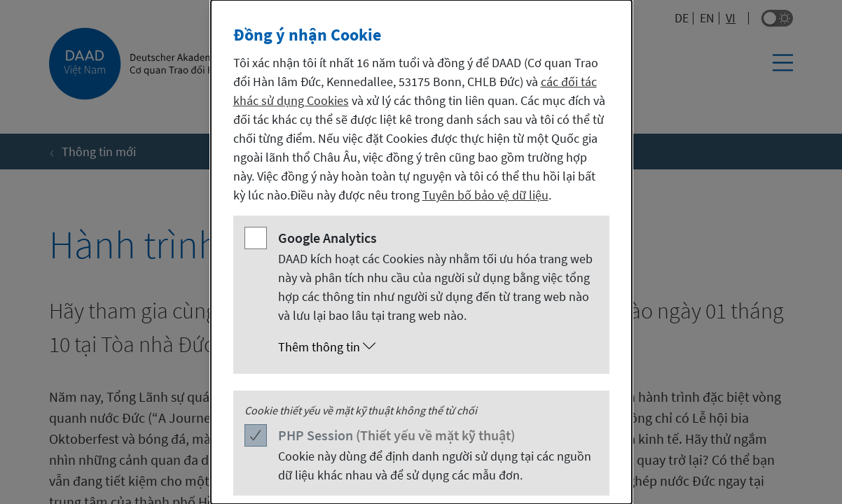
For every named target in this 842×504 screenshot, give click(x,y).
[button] (435, 347)
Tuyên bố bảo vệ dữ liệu (485, 195)
